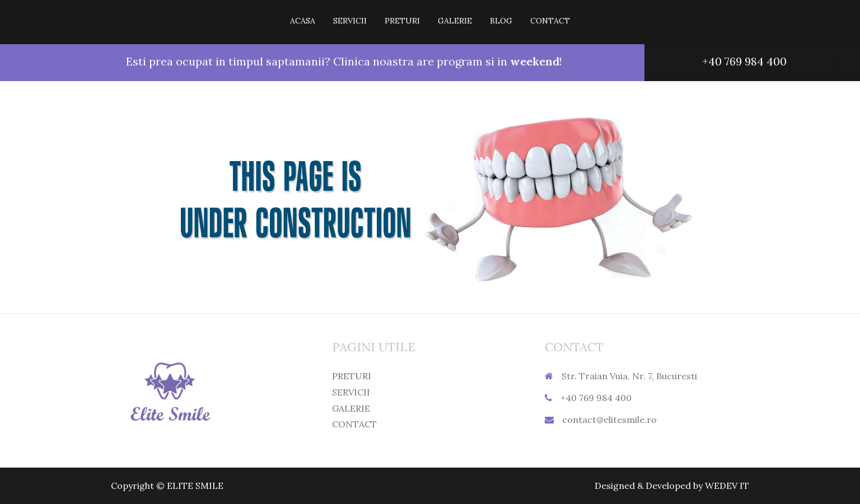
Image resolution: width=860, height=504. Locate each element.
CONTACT (550, 21)
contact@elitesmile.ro (609, 420)
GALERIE (455, 21)
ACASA (303, 21)
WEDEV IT (727, 486)
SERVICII (350, 21)
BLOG (501, 21)
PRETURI (402, 21)
